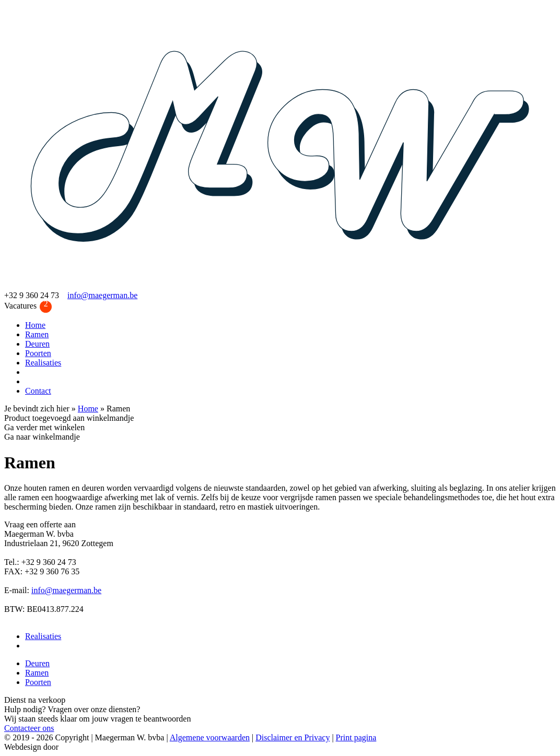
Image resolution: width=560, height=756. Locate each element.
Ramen (37, 334)
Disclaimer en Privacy (293, 737)
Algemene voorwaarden (210, 737)
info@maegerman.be (102, 295)
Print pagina (356, 737)
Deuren (37, 344)
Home (35, 325)
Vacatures (28, 306)
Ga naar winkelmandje (42, 437)
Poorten (38, 353)
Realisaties (43, 363)
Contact (38, 391)
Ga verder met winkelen (44, 427)
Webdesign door (31, 747)
